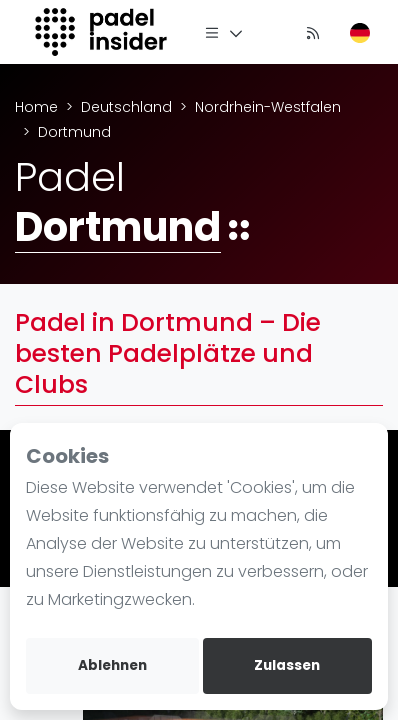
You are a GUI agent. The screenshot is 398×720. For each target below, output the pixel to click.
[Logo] (103, 32)
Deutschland (126, 107)
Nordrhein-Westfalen (268, 107)
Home (36, 107)
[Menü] (224, 32)
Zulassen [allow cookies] (287, 665)
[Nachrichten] (313, 32)
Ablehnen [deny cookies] (112, 665)
